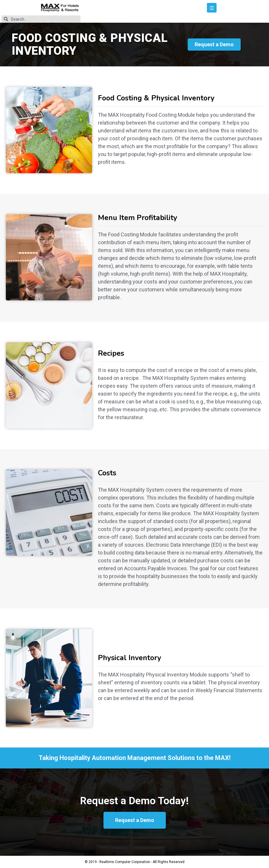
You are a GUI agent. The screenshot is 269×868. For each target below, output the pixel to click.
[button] (214, 45)
